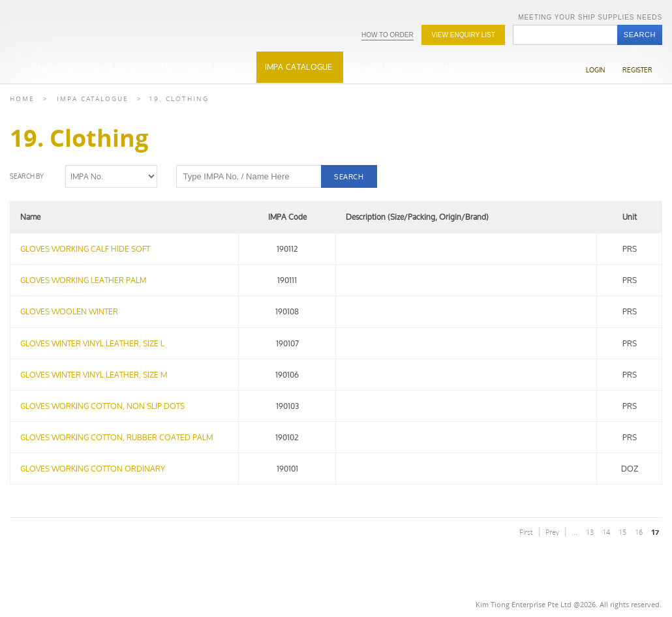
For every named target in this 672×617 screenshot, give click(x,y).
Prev (552, 532)
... (574, 532)
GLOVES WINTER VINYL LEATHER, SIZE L (92, 343)
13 (590, 532)
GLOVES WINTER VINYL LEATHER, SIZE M (94, 375)
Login (595, 70)
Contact (440, 67)
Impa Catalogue (93, 99)
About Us (56, 67)
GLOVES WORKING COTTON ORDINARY (93, 469)
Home (22, 99)
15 (622, 532)
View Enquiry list (463, 35)
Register (637, 70)
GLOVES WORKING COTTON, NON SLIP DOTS (102, 406)
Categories (118, 67)
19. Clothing (179, 99)
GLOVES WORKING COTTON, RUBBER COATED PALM (116, 437)
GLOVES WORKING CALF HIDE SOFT (85, 249)
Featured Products (204, 67)
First (526, 532)
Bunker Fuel (377, 67)
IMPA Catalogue (299, 67)
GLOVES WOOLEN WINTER (69, 311)
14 (606, 532)
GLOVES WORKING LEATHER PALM (83, 280)
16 (639, 532)
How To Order (388, 35)
